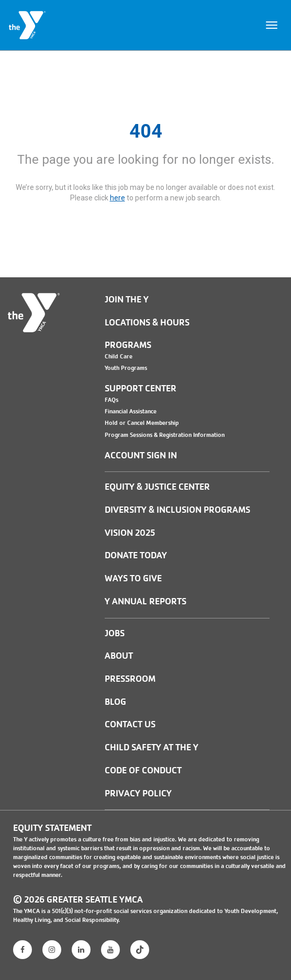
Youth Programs (126, 368)
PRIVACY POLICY (138, 793)
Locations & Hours (147, 323)
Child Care (119, 356)
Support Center (141, 388)
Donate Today (136, 555)
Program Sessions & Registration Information (165, 435)
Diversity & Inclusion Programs (177, 510)
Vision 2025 (130, 533)
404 (146, 131)
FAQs (111, 400)
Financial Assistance (131, 411)
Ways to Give (133, 578)
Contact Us (130, 724)
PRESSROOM (130, 679)
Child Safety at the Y (152, 747)
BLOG (115, 702)
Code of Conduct (143, 770)
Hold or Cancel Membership (142, 423)
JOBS (115, 633)
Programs (128, 345)
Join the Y (127, 300)
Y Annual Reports (145, 601)
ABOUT (119, 656)
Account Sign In (141, 455)
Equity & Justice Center (157, 487)
